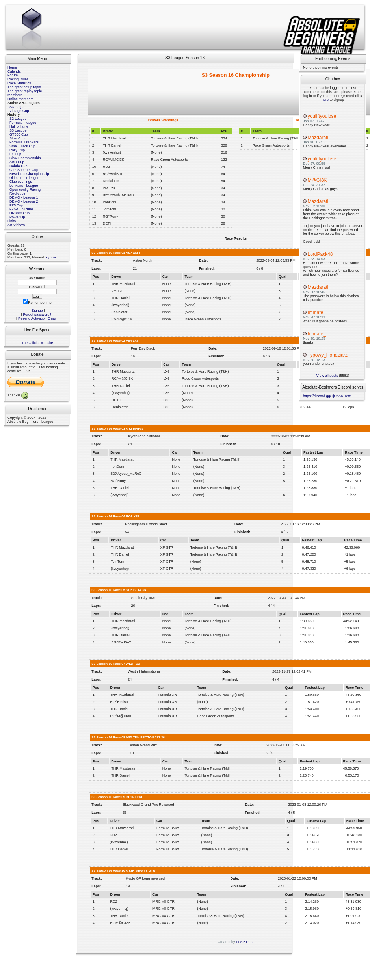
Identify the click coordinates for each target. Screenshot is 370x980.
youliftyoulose (322, 116)
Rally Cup (17, 150)
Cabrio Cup (19, 166)
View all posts (327, 376)
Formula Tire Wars (24, 142)
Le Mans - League (24, 186)
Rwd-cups (17, 193)
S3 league (18, 107)
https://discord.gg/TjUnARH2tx (327, 396)
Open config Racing (25, 190)
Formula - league (23, 123)
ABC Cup (17, 162)
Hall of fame (19, 126)
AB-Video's (16, 225)
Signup (37, 311)
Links (12, 221)
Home (12, 67)
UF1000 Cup (20, 213)
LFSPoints (244, 942)
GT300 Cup (19, 134)
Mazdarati (318, 138)
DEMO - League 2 (24, 201)
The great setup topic (24, 87)
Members (15, 95)
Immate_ (317, 312)
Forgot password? (37, 314)
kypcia (51, 257)
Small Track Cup (22, 146)
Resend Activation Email (37, 318)
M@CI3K (317, 180)
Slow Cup (17, 138)
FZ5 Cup (16, 205)
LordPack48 (320, 254)
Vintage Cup (19, 111)
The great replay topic (25, 91)
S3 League (18, 130)
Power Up (17, 217)
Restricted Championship (29, 174)
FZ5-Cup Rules (21, 209)
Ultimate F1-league (24, 178)
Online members (20, 99)
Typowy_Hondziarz (328, 355)
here (325, 100)
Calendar (15, 71)
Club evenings (21, 182)
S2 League (18, 119)
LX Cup (15, 154)
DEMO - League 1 (24, 197)
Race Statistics (19, 83)
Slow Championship (25, 158)
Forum (13, 75)
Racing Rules (18, 79)
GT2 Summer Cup (24, 170)
